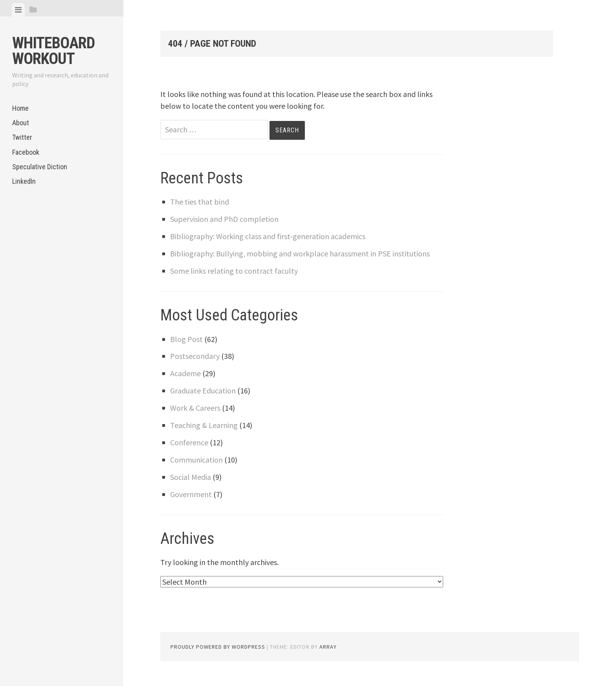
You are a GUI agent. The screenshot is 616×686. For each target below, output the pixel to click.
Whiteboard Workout (53, 51)
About (21, 123)
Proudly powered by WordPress (218, 647)
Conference (189, 442)
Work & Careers (195, 408)
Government (191, 494)
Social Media (191, 477)
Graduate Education (203, 391)
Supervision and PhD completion (224, 219)
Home (20, 108)
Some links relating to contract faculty (234, 271)
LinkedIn (24, 181)
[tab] (18, 10)
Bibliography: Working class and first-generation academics (268, 236)
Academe (185, 373)
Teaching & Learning (204, 425)
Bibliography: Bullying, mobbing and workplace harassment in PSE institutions (300, 253)
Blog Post (186, 339)
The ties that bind (200, 202)
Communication (196, 460)
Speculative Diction (40, 167)
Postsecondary (195, 356)
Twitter (22, 137)
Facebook (26, 152)
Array (328, 647)
